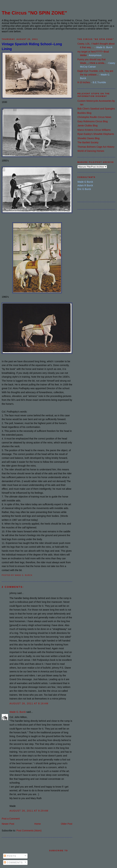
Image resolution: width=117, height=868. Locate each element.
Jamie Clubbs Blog (87, 126)
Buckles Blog (84, 113)
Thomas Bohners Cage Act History (96, 147)
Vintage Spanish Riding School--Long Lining (32, 46)
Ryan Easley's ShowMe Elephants (96, 134)
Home (37, 824)
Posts (10, 856)
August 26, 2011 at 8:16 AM (29, 703)
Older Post (67, 824)
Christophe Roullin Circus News (94, 117)
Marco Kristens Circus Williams (94, 130)
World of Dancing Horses (91, 151)
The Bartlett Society (88, 142)
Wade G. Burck (18, 712)
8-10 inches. (84, 82)
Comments (13, 862)
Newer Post (8, 824)
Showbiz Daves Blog (88, 138)
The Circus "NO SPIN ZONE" (34, 13)
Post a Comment (11, 819)
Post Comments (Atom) (29, 831)
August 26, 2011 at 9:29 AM (29, 811)
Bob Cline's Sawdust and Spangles (96, 109)
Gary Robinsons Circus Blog (93, 121)
